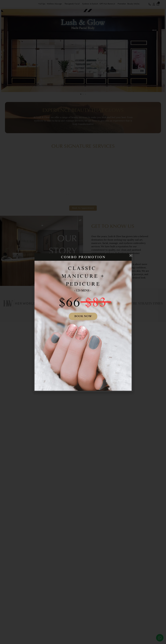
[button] (131, 255)
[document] (83, 322)
